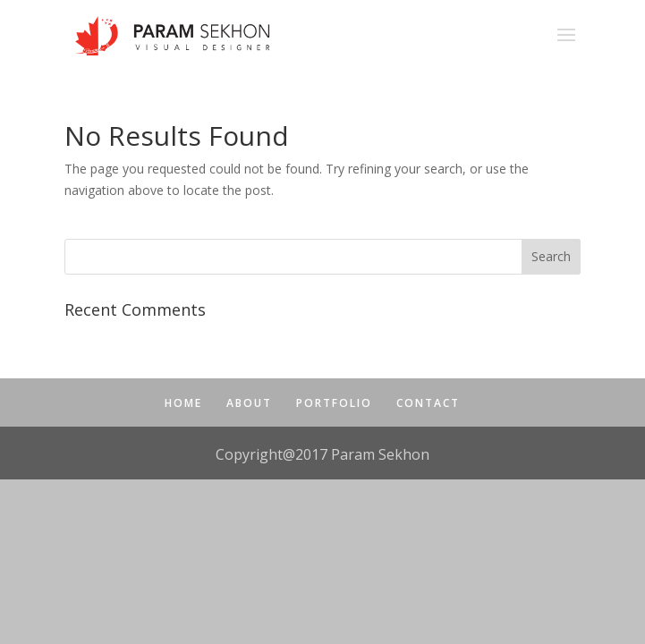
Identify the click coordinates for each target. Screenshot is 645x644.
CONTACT (428, 403)
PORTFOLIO (334, 403)
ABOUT (249, 403)
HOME (183, 403)
